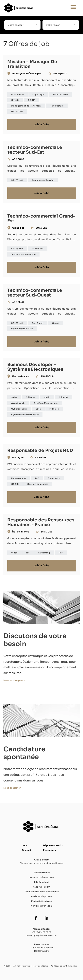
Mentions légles (40, 966)
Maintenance (60, 95)
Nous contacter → (13, 788)
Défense (31, 397)
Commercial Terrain (43, 180)
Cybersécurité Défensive (25, 415)
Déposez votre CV (53, 845)
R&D (37, 478)
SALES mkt (17, 180)
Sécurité (64, 397)
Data (38, 409)
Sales (14, 397)
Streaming (44, 553)
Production (18, 95)
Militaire (54, 409)
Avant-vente (18, 403)
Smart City (54, 478)
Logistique (38, 95)
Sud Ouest (38, 323)
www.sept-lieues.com (42, 877)
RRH (61, 553)
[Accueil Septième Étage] (29, 8)
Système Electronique (46, 403)
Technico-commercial (23, 254)
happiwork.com (42, 887)
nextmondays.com (41, 896)
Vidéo (47, 397)
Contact (27, 850)
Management (19, 478)
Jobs (25, 845)
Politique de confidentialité (64, 966)
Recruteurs (49, 850)
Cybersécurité (19, 409)
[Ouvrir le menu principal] (73, 8)
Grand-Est (38, 249)
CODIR (32, 100)
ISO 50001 (17, 112)
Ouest (56, 323)
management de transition (26, 106)
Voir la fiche (41, 125)
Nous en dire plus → (15, 680)
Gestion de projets (38, 484)
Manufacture (57, 106)
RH (28, 553)
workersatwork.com (42, 906)
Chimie (15, 100)
